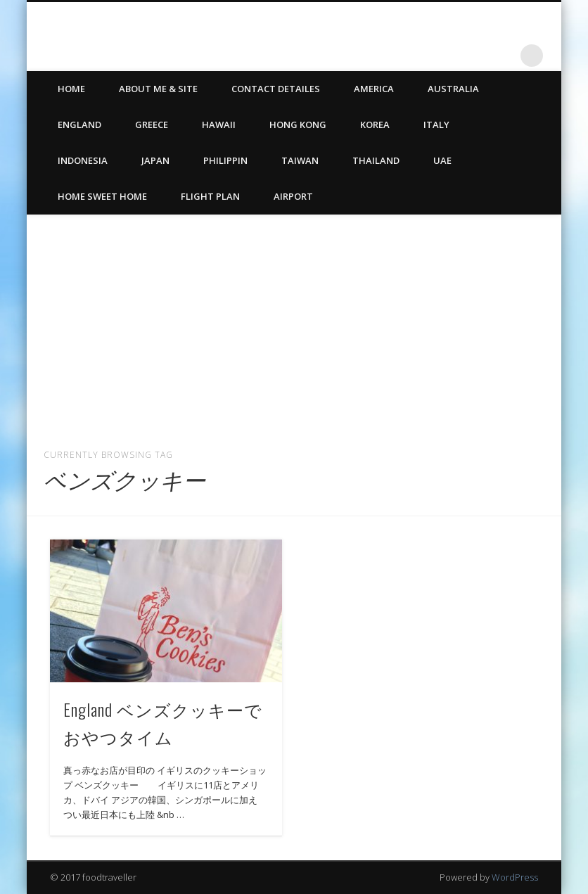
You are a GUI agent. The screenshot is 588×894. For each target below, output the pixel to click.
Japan (155, 160)
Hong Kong (298, 124)
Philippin (225, 160)
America (374, 89)
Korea (375, 124)
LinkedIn (503, 56)
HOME (71, 89)
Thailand (376, 160)
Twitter (474, 56)
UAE (442, 160)
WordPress (515, 877)
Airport (293, 196)
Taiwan (300, 160)
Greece (152, 124)
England (79, 124)
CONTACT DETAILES (276, 89)
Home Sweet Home (102, 196)
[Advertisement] (294, 326)
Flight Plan (210, 196)
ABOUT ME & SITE (158, 89)
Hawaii (219, 124)
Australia (453, 89)
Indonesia (83, 160)
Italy (436, 124)
